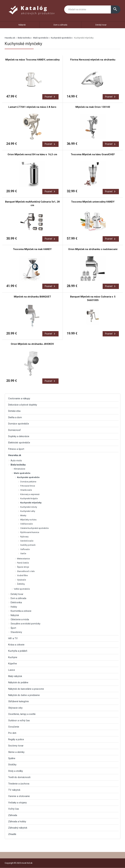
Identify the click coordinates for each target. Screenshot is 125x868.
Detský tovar (101, 25)
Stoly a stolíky (16, 771)
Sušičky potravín (28, 545)
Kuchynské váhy (28, 511)
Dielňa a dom (15, 417)
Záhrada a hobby (17, 821)
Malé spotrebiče (41, 38)
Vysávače (21, 580)
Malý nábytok (15, 676)
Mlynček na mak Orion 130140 (93, 107)
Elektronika (16, 602)
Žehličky (21, 584)
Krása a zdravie (16, 645)
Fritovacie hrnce (28, 486)
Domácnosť (14, 430)
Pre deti (12, 733)
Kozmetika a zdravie (21, 611)
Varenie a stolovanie (19, 796)
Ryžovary (24, 537)
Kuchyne (13, 657)
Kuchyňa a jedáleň (18, 651)
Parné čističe (23, 563)
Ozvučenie (14, 727)
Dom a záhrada (60, 25)
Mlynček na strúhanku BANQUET (32, 297)
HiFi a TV (13, 638)
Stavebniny (16, 632)
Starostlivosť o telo (26, 571)
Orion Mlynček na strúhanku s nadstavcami (93, 249)
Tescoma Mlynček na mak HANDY (32, 249)
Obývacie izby (15, 708)
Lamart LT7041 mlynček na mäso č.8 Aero (32, 107)
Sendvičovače (27, 541)
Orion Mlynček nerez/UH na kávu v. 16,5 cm (32, 154)
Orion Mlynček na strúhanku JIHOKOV (32, 344)
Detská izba (14, 411)
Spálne (12, 758)
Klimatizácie (19, 469)
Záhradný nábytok (18, 828)
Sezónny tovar (16, 746)
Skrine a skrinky (16, 752)
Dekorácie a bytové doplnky (23, 405)
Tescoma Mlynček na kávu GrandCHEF (93, 154)
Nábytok (22, 25)
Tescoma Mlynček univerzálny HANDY (93, 202)
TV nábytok (14, 790)
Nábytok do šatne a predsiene (24, 695)
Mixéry (23, 515)
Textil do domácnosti (19, 777)
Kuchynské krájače (29, 498)
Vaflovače (25, 549)
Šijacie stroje (23, 567)
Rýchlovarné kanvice (30, 532)
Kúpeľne (13, 664)
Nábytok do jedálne (18, 682)
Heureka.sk (10, 38)
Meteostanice (23, 559)
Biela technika (24, 38)
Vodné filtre (22, 575)
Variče (23, 553)
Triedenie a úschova (19, 784)
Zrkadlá (12, 834)
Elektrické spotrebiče (19, 443)
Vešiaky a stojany (17, 803)
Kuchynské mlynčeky (31, 503)
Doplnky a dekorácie (19, 436)
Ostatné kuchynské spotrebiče (34, 528)
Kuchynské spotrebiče (61, 38)
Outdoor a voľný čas (19, 720)
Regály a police (16, 739)
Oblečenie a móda (20, 619)
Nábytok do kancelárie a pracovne (26, 689)
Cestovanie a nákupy (19, 398)
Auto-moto (16, 461)
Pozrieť (50, 97)
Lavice (12, 670)
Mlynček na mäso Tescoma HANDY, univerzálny (32, 60)
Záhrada (13, 815)
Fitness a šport (16, 449)
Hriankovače (26, 490)
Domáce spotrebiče (19, 424)
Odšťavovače (26, 524)
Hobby (14, 607)
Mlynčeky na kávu (28, 520)
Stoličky (12, 765)
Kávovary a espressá (30, 494)
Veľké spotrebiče (22, 589)
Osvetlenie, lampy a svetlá (22, 714)
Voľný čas (14, 809)
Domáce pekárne (28, 482)
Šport (13, 628)
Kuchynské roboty (29, 507)
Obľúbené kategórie (19, 701)
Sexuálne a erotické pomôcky (25, 624)
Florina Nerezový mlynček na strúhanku (93, 60)
